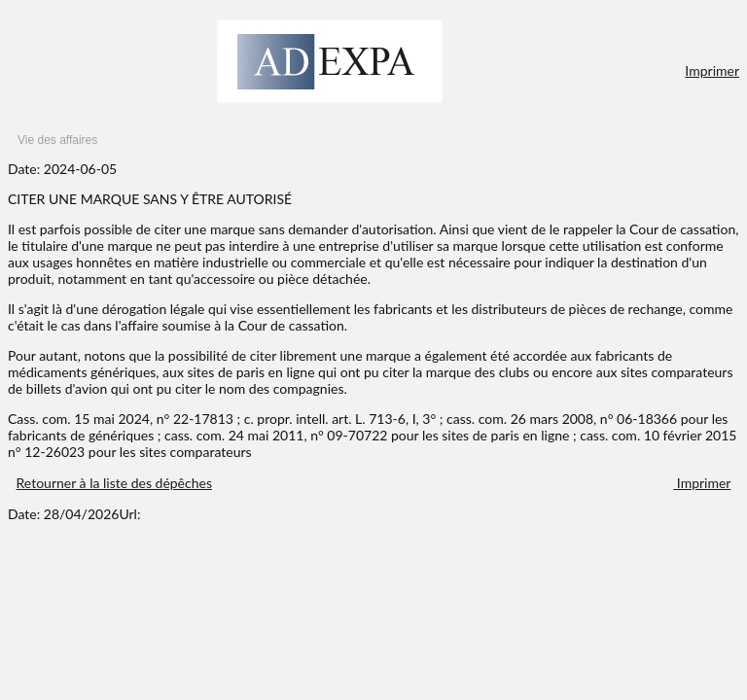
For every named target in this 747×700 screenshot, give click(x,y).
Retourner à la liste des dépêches (114, 483)
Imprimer (712, 70)
